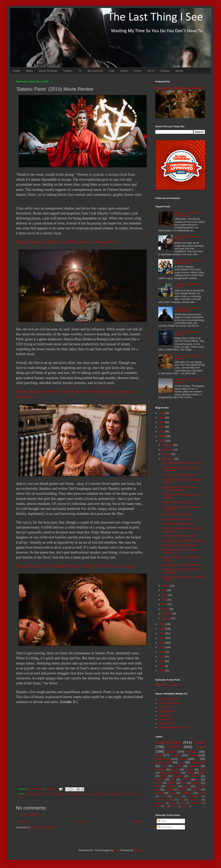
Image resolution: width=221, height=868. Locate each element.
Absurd (182, 789)
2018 (162, 624)
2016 (162, 633)
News (29, 71)
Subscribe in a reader (167, 685)
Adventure (195, 776)
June (165, 595)
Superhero (194, 766)
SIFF (158, 755)
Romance (171, 786)
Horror (138, 71)
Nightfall (185, 806)
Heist (183, 803)
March (166, 609)
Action (124, 71)
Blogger (138, 850)
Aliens (159, 783)
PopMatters (164, 715)
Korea (175, 770)
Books (179, 71)
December (168, 445)
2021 (162, 432)
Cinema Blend (166, 723)
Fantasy (186, 780)
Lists (112, 71)
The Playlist (164, 707)
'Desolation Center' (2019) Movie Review (183, 541)
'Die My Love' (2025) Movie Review (178, 88)
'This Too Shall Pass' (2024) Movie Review (189, 262)
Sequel (190, 773)
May (164, 600)
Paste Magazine (167, 711)
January (166, 618)
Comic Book (163, 762)
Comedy (191, 752)
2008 (162, 671)
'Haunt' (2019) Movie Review (177, 514)
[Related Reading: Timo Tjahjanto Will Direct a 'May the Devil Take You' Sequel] (75, 566)
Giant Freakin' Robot (169, 703)
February (167, 614)
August (166, 586)
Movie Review (81, 794)
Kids (163, 796)
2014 (162, 643)
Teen (173, 780)
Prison (177, 796)
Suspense (187, 793)
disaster (196, 789)
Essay (173, 803)
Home (16, 71)
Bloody (202, 793)
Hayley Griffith (59, 794)
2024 (162, 418)
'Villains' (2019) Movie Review (177, 502)
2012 (162, 652)
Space (186, 786)
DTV (203, 770)
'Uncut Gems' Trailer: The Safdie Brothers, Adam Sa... (178, 489)
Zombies (178, 766)
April (165, 604)
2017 (162, 629)
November (168, 450)
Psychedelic (196, 803)
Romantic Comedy (164, 800)
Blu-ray (189, 770)
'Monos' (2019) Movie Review (177, 519)
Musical (169, 789)
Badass (171, 752)
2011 (162, 657)
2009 (162, 666)
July (164, 590)
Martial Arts (163, 759)
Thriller (176, 755)
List (181, 762)
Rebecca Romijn (103, 794)
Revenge (160, 770)
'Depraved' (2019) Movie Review (178, 545)
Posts (162, 821)
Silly (157, 786)
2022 (162, 427)
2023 (162, 422)
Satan (129, 794)
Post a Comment (30, 815)
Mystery (196, 783)
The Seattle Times (168, 699)
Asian (193, 755)
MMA (158, 806)
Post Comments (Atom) (43, 827)
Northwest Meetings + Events (174, 727)
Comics (165, 71)
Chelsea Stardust (33, 794)
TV (80, 71)
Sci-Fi (151, 71)
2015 (162, 638)
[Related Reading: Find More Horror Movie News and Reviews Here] (66, 242)
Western (160, 780)
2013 (162, 647)
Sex (181, 800)
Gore (172, 793)
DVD (164, 766)
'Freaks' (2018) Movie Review (177, 524)
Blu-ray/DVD (95, 71)
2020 (162, 436)
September (168, 459)
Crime (183, 759)
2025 (162, 413)
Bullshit (159, 793)
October (166, 454)
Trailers (68, 71)
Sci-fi (201, 747)
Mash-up (174, 806)
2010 (162, 661)
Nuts (184, 783)
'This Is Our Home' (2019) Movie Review (188, 214)
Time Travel (195, 800)
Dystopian (178, 776)
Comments (165, 827)
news (91, 794)
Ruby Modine (118, 794)
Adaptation (198, 762)
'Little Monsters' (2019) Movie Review (181, 463)
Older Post (137, 822)
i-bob (117, 850)
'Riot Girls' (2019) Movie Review (178, 536)
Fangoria (47, 794)
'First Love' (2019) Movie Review (178, 475)
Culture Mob (165, 719)
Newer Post (23, 822)
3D (165, 806)
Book (202, 773)
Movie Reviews (48, 71)
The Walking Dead (170, 773)
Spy (198, 780)
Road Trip (160, 803)
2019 (162, 441)
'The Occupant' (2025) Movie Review (186, 310)
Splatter (172, 783)
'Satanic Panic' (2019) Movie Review (181, 565)
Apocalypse (194, 796)
